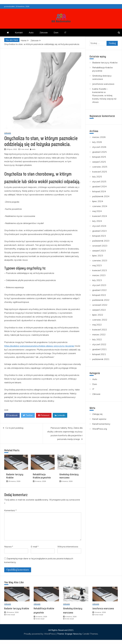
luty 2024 (97, 221)
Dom (56, 32)
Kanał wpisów (99, 419)
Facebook (12, 415)
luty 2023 (97, 280)
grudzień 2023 (99, 231)
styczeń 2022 (99, 344)
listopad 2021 (99, 354)
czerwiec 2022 (100, 320)
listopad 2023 (99, 236)
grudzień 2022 (99, 290)
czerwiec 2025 (100, 167)
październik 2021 (101, 359)
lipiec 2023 (98, 256)
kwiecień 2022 (100, 330)
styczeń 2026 (99, 147)
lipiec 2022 (98, 315)
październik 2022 (101, 300)
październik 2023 (101, 241)
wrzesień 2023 (100, 246)
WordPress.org (100, 429)
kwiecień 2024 (100, 216)
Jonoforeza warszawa (103, 84)
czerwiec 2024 (100, 206)
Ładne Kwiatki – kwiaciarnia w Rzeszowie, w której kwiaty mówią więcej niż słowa (104, 95)
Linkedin (60, 415)
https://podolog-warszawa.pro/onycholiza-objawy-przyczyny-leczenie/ (39, 346)
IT (65, 32)
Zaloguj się (97, 414)
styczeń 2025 (99, 181)
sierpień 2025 (99, 162)
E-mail (35, 547)
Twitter (28, 415)
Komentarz (10, 510)
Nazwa (9, 547)
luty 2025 (97, 177)
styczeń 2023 (99, 285)
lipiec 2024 (98, 201)
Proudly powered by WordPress (40, 634)
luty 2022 (97, 339)
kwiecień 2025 (100, 172)
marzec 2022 (99, 334)
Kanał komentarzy (101, 424)
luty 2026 (97, 142)
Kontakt (19, 32)
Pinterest (44, 415)
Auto (31, 32)
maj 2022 (97, 325)
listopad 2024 (99, 191)
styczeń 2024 (99, 226)
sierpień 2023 (99, 251)
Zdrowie (44, 32)
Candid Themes (90, 634)
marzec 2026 (99, 137)
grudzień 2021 (99, 349)
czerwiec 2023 (100, 260)
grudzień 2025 (99, 152)
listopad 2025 (99, 157)
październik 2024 (101, 196)
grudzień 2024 (99, 186)
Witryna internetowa (68, 547)
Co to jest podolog (14, 428)
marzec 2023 (99, 275)
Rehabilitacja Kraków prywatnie (42, 476)
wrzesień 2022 (100, 305)
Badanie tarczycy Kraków (15, 476)
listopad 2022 (99, 295)
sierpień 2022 (99, 310)
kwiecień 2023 (100, 270)
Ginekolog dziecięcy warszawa (69, 476)
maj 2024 (97, 211)
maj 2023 (97, 265)
